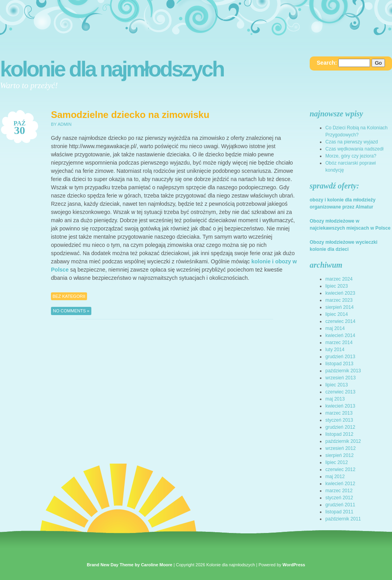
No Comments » (71, 311)
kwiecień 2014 (340, 335)
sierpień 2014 (339, 307)
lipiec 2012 (337, 462)
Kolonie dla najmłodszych (112, 69)
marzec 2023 (339, 300)
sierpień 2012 (339, 455)
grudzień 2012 (340, 427)
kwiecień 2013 (340, 406)
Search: (327, 63)
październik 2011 (343, 519)
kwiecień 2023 (340, 293)
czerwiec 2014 (340, 321)
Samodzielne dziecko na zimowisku (130, 115)
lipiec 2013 (337, 385)
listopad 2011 (339, 512)
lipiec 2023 (337, 286)
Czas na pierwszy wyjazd (352, 142)
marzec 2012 (339, 491)
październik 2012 (343, 441)
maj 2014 (335, 328)
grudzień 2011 (340, 505)
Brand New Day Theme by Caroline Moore (130, 565)
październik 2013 (343, 371)
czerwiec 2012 (340, 469)
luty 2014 (335, 350)
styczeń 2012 (339, 498)
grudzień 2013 (340, 357)
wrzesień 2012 (340, 448)
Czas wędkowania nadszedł (354, 149)
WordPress (294, 565)
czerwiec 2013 (340, 392)
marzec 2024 (339, 279)
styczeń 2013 (339, 420)
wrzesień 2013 (340, 378)
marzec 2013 (339, 413)
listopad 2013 (339, 364)
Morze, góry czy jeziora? (351, 156)
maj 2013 (335, 399)
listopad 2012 (339, 434)
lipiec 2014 (337, 314)
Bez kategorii (69, 296)
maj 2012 (335, 477)
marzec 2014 (339, 343)
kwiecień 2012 (340, 484)
